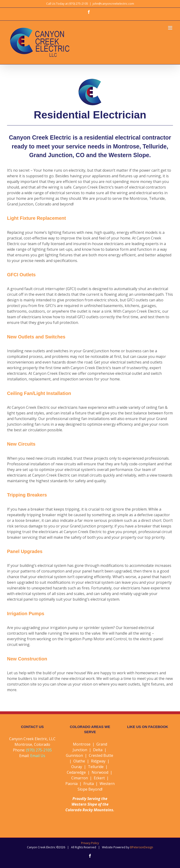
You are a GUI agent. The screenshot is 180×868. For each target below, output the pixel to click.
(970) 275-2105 (39, 750)
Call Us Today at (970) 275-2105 (67, 4)
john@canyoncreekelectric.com (113, 4)
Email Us (38, 756)
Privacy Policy (90, 843)
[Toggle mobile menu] (171, 28)
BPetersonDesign (142, 847)
